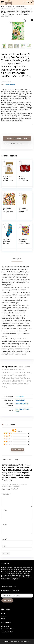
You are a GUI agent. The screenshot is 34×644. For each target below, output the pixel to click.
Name (4, 539)
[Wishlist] (28, 3)
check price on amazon (17, 138)
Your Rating (6, 489)
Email (4, 546)
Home (3, 7)
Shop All (4, 616)
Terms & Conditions (8, 629)
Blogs (3, 619)
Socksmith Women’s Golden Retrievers (7, 242)
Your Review (6, 494)
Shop (10, 7)
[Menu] (2, 3)
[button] (32, 20)
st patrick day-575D (22, 404)
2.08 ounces (20, 397)
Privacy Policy (6, 626)
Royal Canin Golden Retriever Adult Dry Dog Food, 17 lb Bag (8, 181)
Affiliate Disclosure (7, 632)
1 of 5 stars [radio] (12, 489)
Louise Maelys (20, 400)
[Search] (24, 3)
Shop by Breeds (20, 7)
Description (17, 259)
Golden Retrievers (7, 9)
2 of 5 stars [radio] (12, 489)
